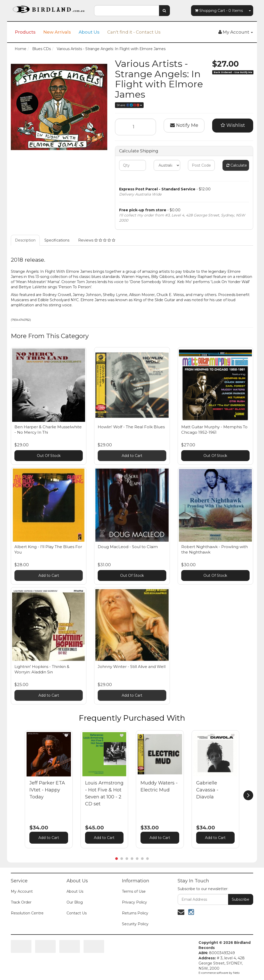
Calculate (237, 165)
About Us (89, 32)
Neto (236, 973)
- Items (219, 11)
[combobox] (126, 11)
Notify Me (184, 125)
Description (25, 240)
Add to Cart (132, 456)
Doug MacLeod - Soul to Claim (128, 547)
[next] (248, 795)
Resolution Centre (27, 913)
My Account (22, 891)
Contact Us (77, 913)
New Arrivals (57, 32)
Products (25, 32)
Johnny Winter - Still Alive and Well (132, 667)
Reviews (97, 240)
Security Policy (135, 924)
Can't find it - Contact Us (134, 32)
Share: (129, 105)
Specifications (57, 240)
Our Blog (75, 902)
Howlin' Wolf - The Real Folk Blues (131, 427)
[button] (66, 735)
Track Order (21, 902)
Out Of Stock (49, 456)
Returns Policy (135, 913)
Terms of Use (134, 891)
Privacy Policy (134, 902)
